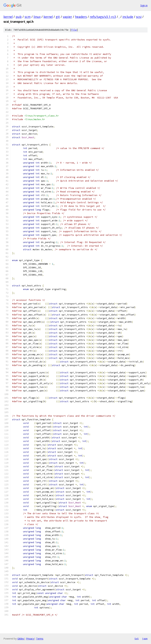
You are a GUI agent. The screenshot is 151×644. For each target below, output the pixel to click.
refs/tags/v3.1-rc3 (103, 17)
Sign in (144, 5)
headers (81, 17)
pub (19, 17)
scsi (139, 17)
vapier (67, 17)
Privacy (30, 639)
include (128, 17)
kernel (8, 17)
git (58, 17)
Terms (40, 639)
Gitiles (21, 639)
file (74, 30)
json (145, 638)
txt (137, 638)
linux (37, 17)
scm (28, 17)
